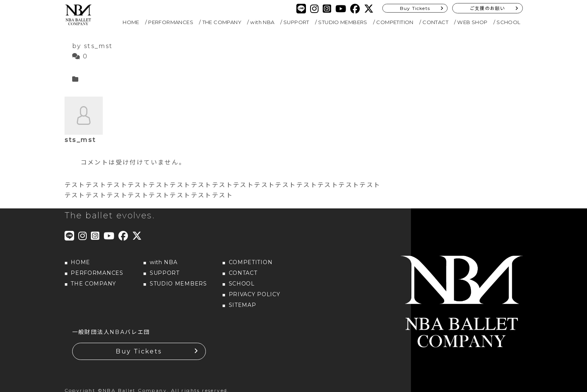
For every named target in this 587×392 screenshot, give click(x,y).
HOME (131, 22)
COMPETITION (395, 22)
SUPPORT (296, 22)
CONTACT (435, 22)
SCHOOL (508, 22)
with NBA (262, 22)
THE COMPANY (222, 22)
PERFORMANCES (171, 22)
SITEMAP (243, 305)
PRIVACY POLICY (255, 294)
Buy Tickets (415, 8)
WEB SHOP (472, 22)
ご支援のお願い (487, 8)
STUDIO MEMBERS (343, 22)
